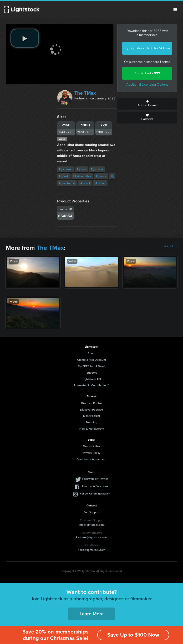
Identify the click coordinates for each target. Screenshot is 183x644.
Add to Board (147, 104)
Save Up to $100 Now (133, 635)
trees (101, 176)
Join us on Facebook (95, 486)
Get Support (91, 512)
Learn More (92, 614)
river (82, 169)
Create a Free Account (92, 360)
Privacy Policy (92, 453)
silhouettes (82, 176)
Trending (91, 422)
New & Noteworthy (92, 429)
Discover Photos (92, 403)
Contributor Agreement (91, 459)
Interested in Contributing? (91, 385)
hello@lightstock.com (92, 550)
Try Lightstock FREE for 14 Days (147, 48)
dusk (64, 176)
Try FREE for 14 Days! (91, 366)
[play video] (25, 38)
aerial (85, 183)
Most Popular (92, 416)
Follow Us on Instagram (95, 494)
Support (92, 373)
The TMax (85, 93)
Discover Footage (91, 410)
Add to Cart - (147, 73)
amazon (66, 169)
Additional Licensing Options (147, 85)
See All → (170, 246)
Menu (175, 10)
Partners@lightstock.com (92, 537)
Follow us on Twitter (95, 479)
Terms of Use (91, 446)
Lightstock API (92, 379)
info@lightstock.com (92, 525)
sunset (97, 169)
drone (100, 183)
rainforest (67, 183)
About (92, 353)
